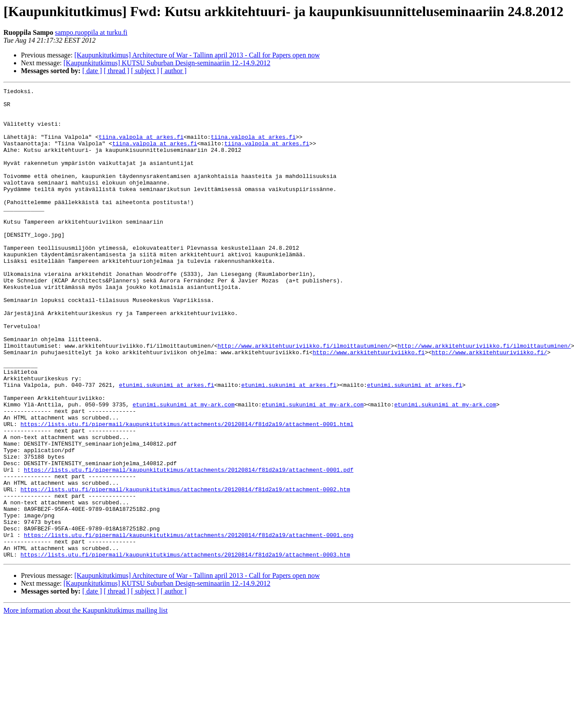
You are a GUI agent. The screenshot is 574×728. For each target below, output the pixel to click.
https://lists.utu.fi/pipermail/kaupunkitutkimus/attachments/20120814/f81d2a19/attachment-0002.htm (185, 570)
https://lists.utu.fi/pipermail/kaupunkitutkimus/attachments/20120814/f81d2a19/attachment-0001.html (187, 492)
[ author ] (174, 71)
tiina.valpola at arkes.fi (141, 147)
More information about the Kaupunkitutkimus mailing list (86, 704)
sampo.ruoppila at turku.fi (91, 32)
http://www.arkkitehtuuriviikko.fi (369, 406)
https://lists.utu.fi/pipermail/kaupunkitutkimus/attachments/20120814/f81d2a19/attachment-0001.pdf (189, 547)
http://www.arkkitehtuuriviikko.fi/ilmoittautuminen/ (304, 398)
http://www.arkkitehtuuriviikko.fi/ (489, 406)
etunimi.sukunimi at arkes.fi (166, 445)
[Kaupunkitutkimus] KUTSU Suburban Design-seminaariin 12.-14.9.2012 (167, 63)
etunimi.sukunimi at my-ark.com (183, 468)
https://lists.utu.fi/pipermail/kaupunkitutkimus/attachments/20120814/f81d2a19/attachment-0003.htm (185, 648)
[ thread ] (116, 71)
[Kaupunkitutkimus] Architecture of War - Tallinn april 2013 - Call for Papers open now (197, 55)
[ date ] (92, 71)
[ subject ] (145, 71)
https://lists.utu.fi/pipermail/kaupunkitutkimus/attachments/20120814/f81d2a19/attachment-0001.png (189, 625)
